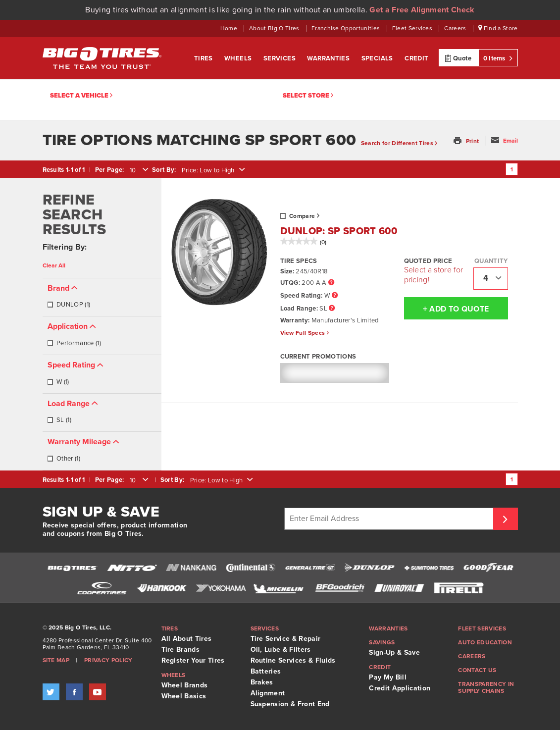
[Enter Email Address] (390, 519)
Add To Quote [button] (447, 309)
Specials (378, 58)
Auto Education (485, 642)
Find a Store (498, 28)
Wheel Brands (185, 685)
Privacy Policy (108, 660)
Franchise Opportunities (347, 28)
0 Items (498, 58)
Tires (204, 58)
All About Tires (187, 639)
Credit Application (400, 688)
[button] (467, 141)
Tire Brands (181, 650)
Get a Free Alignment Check (422, 10)
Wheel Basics (184, 696)
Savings (382, 642)
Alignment (268, 693)
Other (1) (64, 459)
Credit (416, 58)
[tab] (102, 298)
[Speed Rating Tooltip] (335, 296)
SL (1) (59, 420)
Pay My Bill (388, 677)
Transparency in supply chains (486, 687)
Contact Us (477, 670)
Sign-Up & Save (394, 652)
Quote (458, 58)
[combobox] (138, 170)
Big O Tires (102, 58)
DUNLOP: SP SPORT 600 (339, 231)
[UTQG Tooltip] (331, 283)
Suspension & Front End (290, 704)
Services (280, 58)
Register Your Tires (193, 660)
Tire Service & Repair (286, 639)
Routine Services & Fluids (293, 660)
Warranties (329, 58)
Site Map (56, 660)
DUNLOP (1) (69, 305)
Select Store (308, 96)
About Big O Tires (275, 28)
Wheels (239, 58)
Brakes (262, 682)
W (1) (58, 382)
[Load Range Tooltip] (332, 309)
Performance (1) (74, 343)
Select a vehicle (81, 96)
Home (230, 28)
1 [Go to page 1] (512, 169)
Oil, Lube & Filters (281, 650)
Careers (456, 28)
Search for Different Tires (399, 143)
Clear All (54, 265)
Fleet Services (413, 28)
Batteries (266, 671)
